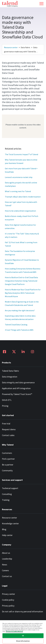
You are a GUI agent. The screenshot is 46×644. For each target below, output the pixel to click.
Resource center (11, 47)
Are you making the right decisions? (20, 310)
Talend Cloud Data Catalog (16, 325)
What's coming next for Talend (18, 191)
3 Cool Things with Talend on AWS (19, 330)
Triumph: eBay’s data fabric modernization (23, 197)
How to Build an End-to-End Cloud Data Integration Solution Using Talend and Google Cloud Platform (22, 281)
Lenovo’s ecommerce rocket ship (19, 177)
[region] (23, 632)
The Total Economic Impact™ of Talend (21, 154)
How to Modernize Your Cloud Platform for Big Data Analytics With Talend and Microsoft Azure (23, 293)
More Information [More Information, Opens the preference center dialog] (23, 641)
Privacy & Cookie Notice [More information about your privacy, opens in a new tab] (14, 631)
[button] (41, 4)
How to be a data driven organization (20, 211)
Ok (23, 636)
